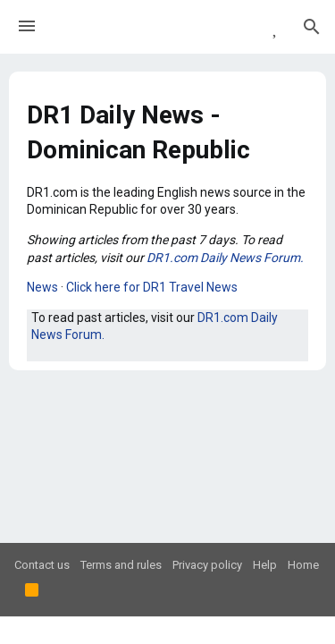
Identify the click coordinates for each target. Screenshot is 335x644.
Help (265, 565)
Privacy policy (207, 565)
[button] (27, 27)
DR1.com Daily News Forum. (225, 258)
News (42, 287)
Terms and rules (121, 565)
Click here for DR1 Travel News (152, 287)
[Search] (312, 27)
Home (303, 565)
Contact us (42, 565)
